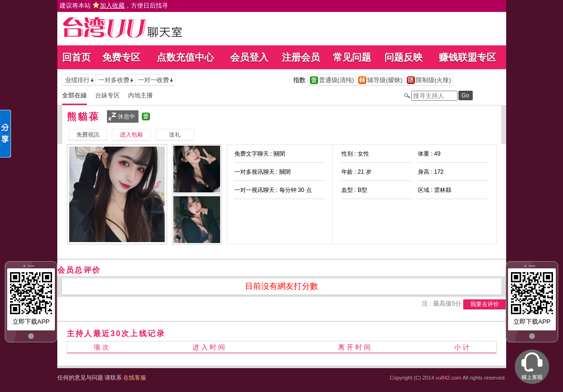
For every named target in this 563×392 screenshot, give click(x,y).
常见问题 (352, 57)
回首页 (76, 57)
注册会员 (301, 57)
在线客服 (135, 378)
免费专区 (121, 57)
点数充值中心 (185, 57)
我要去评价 (485, 304)
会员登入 (249, 57)
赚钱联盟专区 (467, 57)
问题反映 (404, 57)
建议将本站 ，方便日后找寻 (114, 5)
